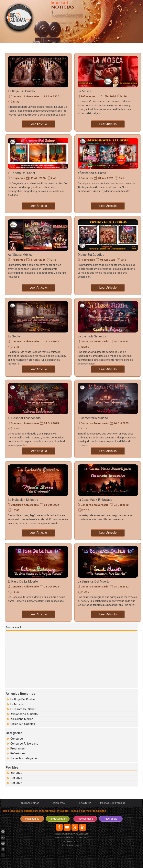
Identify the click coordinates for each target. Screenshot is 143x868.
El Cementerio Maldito (93, 418)
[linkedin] (83, 827)
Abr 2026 (16, 773)
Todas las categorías (24, 758)
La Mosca (84, 91)
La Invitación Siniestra (23, 500)
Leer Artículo (38, 124)
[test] (58, 819)
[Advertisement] (72, 659)
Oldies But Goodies (91, 255)
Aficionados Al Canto (92, 173)
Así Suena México (20, 255)
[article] (38, 92)
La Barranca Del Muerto (94, 581)
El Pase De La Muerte (23, 581)
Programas (18, 178)
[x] (75, 827)
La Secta (14, 336)
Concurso (87, 178)
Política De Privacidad (113, 803)
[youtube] (67, 827)
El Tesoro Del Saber (22, 173)
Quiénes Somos (30, 803)
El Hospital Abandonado (24, 418)
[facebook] (59, 827)
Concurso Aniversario (25, 96)
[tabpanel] (71, 812)
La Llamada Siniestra (92, 336)
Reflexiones (88, 96)
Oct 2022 (16, 783)
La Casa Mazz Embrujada (95, 500)
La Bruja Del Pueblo (21, 91)
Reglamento (58, 803)
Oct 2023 (16, 778)
